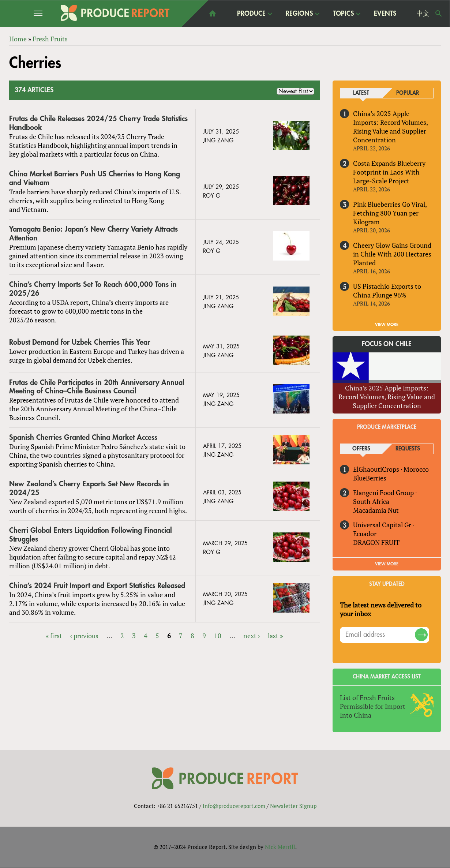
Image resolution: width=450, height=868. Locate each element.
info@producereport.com (234, 806)
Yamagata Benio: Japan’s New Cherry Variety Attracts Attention (93, 234)
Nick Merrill (280, 847)
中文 (423, 14)
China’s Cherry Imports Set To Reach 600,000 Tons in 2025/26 (93, 289)
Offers (361, 449)
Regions (299, 13)
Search (439, 14)
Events (385, 14)
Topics (343, 13)
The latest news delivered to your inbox (381, 609)
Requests (408, 449)
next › (252, 636)
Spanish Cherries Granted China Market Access (83, 438)
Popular (408, 93)
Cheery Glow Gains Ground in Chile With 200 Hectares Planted (392, 254)
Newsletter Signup (293, 806)
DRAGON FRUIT (376, 542)
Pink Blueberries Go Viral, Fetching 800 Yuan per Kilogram (390, 213)
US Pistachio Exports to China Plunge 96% (387, 291)
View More (387, 564)
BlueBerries (370, 478)
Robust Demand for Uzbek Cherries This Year (80, 342)
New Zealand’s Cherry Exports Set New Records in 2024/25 (89, 488)
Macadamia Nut (376, 510)
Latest (361, 93)
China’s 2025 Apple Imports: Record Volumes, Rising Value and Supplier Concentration (390, 127)
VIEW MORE (387, 325)
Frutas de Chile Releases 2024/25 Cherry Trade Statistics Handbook (98, 123)
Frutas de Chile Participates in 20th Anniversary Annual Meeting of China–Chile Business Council (97, 387)
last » (275, 636)
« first (54, 636)
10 (218, 636)
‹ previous (84, 636)
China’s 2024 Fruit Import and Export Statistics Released (97, 586)
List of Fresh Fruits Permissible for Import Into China (373, 706)
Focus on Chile (387, 344)
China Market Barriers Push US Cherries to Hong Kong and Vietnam (95, 178)
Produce (251, 13)
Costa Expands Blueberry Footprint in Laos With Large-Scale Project (389, 172)
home (213, 14)
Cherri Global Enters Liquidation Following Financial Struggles (91, 535)
